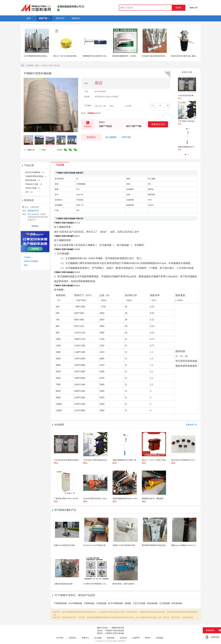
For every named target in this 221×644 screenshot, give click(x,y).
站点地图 (98, 638)
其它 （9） (30, 192)
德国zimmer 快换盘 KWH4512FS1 (184, 545)
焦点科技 (114, 641)
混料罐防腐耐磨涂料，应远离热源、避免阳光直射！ (133, 56)
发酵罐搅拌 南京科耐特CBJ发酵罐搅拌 (98, 56)
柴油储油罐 (152, 603)
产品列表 (30, 66)
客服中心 (85, 638)
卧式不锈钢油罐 (116, 603)
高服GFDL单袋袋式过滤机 (64, 545)
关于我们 (60, 638)
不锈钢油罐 (89, 603)
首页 (23, 66)
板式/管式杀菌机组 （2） (35, 172)
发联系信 (91, 137)
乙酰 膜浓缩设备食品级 (63, 584)
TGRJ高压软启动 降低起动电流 (190, 96)
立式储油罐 (165, 603)
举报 (42, 150)
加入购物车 (111, 137)
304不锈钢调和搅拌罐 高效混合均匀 (38, 56)
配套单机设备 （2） (33, 180)
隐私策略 (111, 638)
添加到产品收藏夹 (31, 261)
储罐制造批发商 (118, 628)
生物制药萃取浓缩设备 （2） (37, 176)
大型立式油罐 (139, 603)
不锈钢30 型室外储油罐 (114, 631)
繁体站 (148, 638)
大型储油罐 (101, 603)
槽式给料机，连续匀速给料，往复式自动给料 (131, 584)
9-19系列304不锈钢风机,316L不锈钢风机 (99, 584)
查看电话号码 (158, 124)
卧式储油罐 (177, 603)
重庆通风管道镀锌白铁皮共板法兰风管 (157, 545)
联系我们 (73, 638)
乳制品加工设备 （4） (34, 184)
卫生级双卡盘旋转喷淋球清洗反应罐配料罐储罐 (161, 56)
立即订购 (126, 137)
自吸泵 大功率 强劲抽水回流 (124, 545)
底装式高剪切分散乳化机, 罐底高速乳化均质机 (190, 56)
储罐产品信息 (102, 628)
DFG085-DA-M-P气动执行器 (94, 545)
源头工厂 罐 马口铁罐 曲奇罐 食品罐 (68, 56)
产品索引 (27, 257)
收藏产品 (29, 150)
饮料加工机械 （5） (33, 188)
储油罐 (128, 603)
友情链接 (160, 638)
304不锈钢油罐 (75, 603)
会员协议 (123, 638)
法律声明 (136, 638)
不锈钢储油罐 (60, 603)
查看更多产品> (192, 425)
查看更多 (35, 226)
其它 (37, 66)
